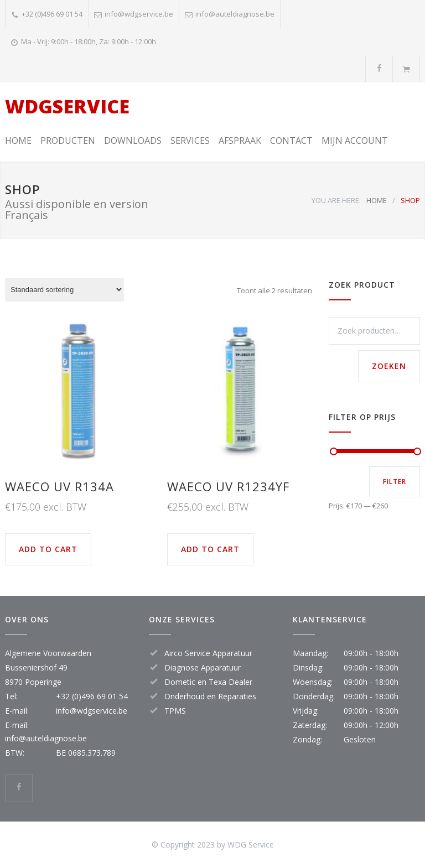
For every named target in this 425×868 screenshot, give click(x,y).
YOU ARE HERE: (336, 200)
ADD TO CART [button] (48, 549)
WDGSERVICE (67, 106)
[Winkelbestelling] (64, 290)
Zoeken (389, 366)
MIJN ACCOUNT (355, 141)
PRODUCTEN (68, 141)
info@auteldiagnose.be (235, 14)
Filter (395, 482)
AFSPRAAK (240, 141)
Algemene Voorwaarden (48, 653)
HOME (18, 141)
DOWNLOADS (133, 141)
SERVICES (190, 141)
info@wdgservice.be (139, 14)
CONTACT (291, 141)
